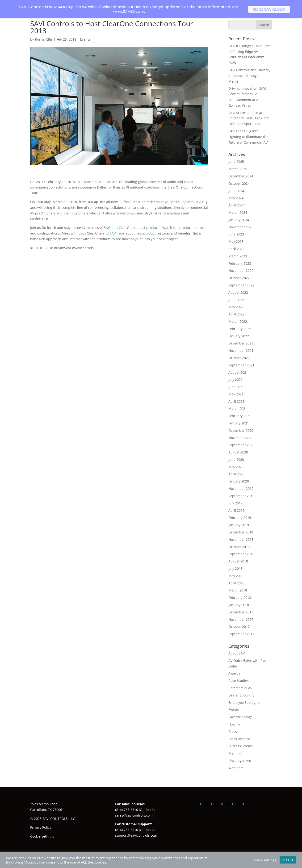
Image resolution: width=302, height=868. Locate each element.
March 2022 (238, 316)
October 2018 (239, 541)
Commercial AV (240, 682)
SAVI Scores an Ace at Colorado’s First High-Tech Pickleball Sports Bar (249, 113)
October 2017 (239, 621)
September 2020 (241, 439)
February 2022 (240, 323)
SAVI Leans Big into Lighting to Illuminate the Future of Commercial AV (249, 131)
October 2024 (239, 178)
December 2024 (241, 171)
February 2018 (240, 592)
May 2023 (236, 236)
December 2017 (241, 607)
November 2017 (241, 614)
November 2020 (241, 432)
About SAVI (237, 648)
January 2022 (239, 330)
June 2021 (236, 381)
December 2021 (241, 338)
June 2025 (236, 156)
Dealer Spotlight (241, 690)
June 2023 (236, 229)
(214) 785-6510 (127, 804)
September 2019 (241, 490)
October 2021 (239, 352)
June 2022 (236, 294)
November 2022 (241, 265)
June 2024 (236, 185)
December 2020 (241, 425)
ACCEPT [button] (288, 860)
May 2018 (236, 570)
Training (235, 748)
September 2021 (241, 359)
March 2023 (238, 250)
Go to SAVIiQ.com (269, 9)
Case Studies (239, 675)
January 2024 (239, 214)
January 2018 (239, 599)
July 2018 (235, 563)
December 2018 (241, 527)
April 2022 (236, 309)
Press (233, 726)
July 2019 (235, 498)
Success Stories (241, 740)
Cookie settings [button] (42, 831)
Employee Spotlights (244, 697)
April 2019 (236, 505)
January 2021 (239, 418)
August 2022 (238, 287)
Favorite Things (240, 711)
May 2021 (236, 389)
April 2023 (236, 243)
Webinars (236, 762)
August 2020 (238, 447)
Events (85, 34)
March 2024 (238, 207)
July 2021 (235, 374)
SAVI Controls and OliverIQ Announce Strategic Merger (249, 70)
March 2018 (238, 585)
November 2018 (241, 534)
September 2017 (241, 628)
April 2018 (236, 577)
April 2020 (236, 468)
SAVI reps (117, 228)
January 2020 (239, 476)
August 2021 (238, 367)
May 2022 (236, 301)
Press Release (239, 733)
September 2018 (241, 548)
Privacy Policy (41, 822)
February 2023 (240, 258)
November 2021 (241, 345)
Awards (234, 668)
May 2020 (236, 461)
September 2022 (241, 280)
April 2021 (236, 396)
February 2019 (240, 512)
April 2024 (236, 200)
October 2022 (239, 272)
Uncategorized (240, 755)
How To (234, 719)
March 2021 (238, 403)
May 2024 (236, 192)
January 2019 (239, 519)
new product (146, 228)
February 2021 (240, 410)
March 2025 (238, 163)
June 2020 (236, 454)
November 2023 (241, 221)
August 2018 (238, 556)
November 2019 (241, 483)
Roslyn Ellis (44, 34)
